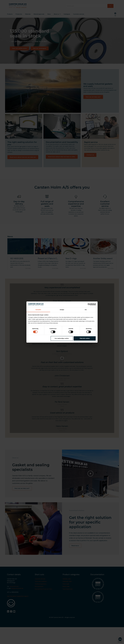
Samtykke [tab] (38, 310)
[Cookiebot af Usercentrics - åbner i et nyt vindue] (89, 304)
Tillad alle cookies (85, 338)
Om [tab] (86, 310)
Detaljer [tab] (62, 310)
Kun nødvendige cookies (62, 338)
